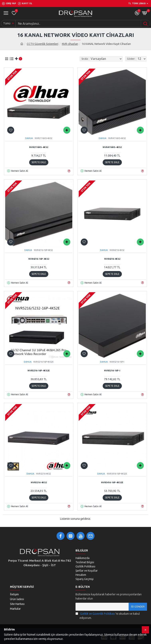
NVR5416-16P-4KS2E (112, 482)
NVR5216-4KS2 (39, 482)
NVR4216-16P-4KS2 (39, 259)
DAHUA (29, 138)
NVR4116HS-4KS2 (112, 147)
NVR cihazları (70, 44)
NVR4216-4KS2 (112, 259)
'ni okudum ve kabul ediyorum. (108, 616)
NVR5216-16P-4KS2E (39, 371)
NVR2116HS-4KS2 (39, 147)
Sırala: (85, 59)
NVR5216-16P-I (112, 371)
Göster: (131, 59)
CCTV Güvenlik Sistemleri (43, 44)
